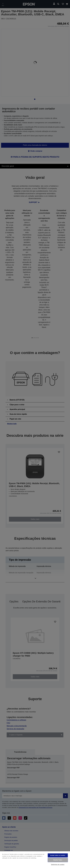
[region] (35, 859)
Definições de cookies (58, 865)
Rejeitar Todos (58, 860)
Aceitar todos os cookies (58, 855)
